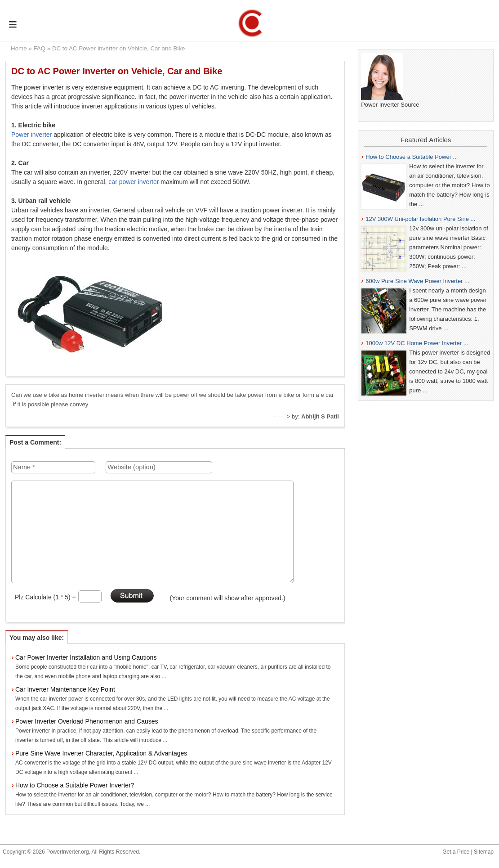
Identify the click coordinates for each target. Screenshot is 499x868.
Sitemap (484, 852)
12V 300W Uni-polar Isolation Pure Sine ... (420, 219)
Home (19, 48)
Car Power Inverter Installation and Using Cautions (86, 657)
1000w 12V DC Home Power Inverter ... (417, 343)
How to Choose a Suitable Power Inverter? (75, 785)
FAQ (39, 48)
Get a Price (456, 852)
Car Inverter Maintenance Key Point (65, 689)
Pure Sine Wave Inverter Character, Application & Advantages (101, 753)
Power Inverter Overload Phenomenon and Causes (87, 721)
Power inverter (31, 135)
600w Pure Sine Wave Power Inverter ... (417, 281)
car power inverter (134, 182)
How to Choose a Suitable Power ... (412, 157)
